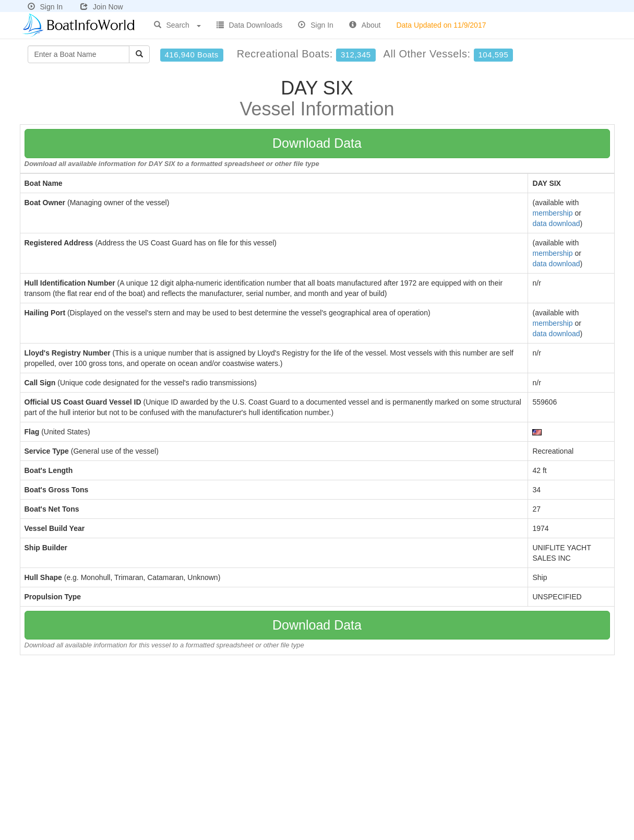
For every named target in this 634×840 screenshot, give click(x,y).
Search (177, 25)
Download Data (317, 143)
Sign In (45, 7)
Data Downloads (250, 25)
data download (556, 223)
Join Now (102, 7)
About (365, 25)
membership (552, 213)
